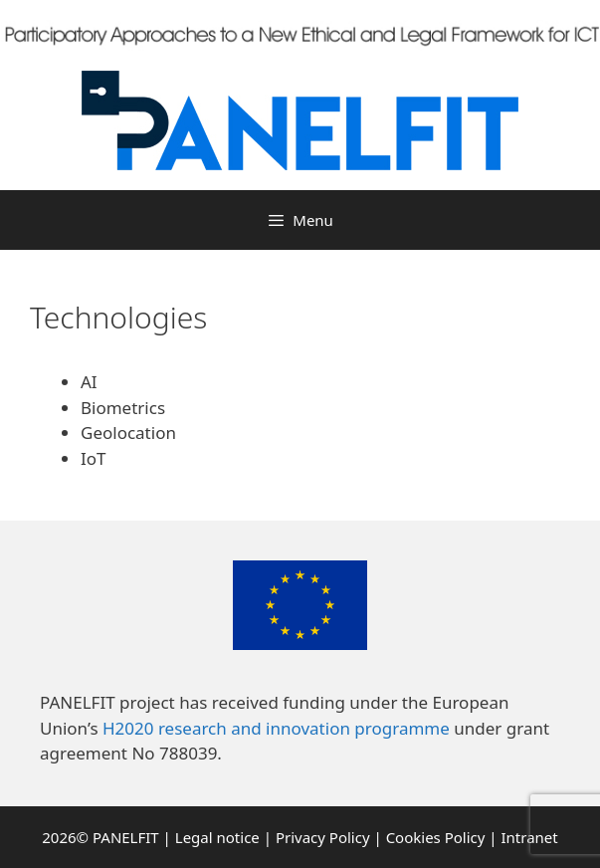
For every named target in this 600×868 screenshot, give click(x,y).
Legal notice (217, 837)
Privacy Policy (323, 837)
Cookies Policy (436, 837)
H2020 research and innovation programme (276, 728)
